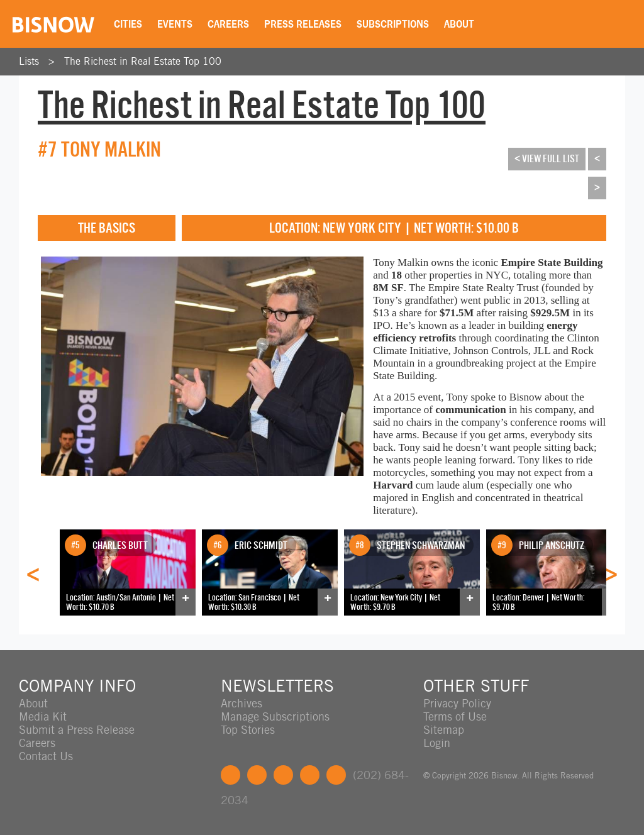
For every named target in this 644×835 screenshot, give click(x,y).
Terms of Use (455, 716)
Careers (228, 24)
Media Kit (43, 716)
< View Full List (547, 159)
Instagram (310, 775)
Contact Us (46, 756)
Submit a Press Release (77, 730)
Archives (241, 703)
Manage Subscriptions (275, 716)
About (459, 24)
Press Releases (303, 24)
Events (175, 24)
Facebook (230, 775)
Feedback (336, 775)
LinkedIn (283, 775)
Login (437, 743)
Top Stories (248, 730)
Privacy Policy (457, 703)
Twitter (257, 775)
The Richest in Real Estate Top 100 (143, 61)
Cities (128, 24)
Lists (29, 61)
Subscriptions (393, 24)
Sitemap (444, 730)
